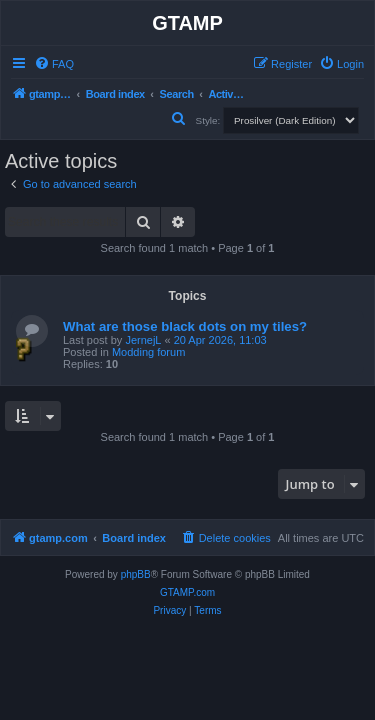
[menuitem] (54, 64)
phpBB (136, 574)
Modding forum (148, 352)
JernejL (143, 340)
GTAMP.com (187, 592)
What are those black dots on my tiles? (185, 326)
